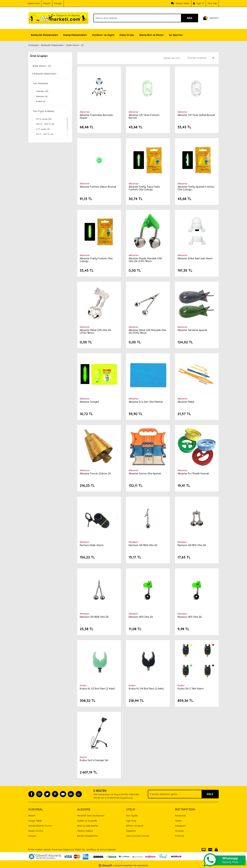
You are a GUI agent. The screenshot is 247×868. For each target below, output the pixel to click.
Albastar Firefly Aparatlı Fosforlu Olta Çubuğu (196, 188)
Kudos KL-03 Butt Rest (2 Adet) (97, 689)
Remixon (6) (42, 96)
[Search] (146, 18)
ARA (190, 18)
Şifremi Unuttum (135, 826)
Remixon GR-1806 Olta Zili (143, 545)
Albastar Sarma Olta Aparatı (145, 474)
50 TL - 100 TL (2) (45, 134)
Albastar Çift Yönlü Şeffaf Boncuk (196, 115)
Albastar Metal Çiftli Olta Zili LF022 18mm (95, 332)
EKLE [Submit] (210, 794)
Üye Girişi (131, 821)
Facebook (180, 816)
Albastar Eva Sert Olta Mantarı (146, 402)
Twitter (178, 821)
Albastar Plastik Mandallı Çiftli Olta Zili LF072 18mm (145, 260)
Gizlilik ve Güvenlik (87, 821)
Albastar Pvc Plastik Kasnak (193, 474)
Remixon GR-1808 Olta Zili (94, 617)
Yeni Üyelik (132, 816)
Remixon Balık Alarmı (92, 545)
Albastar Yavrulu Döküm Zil (95, 474)
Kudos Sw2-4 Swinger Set (94, 760)
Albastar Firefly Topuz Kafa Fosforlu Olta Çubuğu (144, 188)
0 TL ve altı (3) (43, 129)
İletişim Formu (36, 831)
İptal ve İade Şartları (88, 826)
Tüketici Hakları (85, 831)
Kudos (83, 685)
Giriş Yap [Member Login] (212, 3)
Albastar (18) (42, 91)
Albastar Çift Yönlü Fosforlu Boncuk (144, 116)
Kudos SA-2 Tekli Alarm (191, 689)
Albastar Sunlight (89, 402)
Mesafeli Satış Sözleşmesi (91, 816)
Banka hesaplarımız (88, 836)
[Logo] (58, 18)
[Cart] (211, 18)
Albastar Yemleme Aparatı (192, 330)
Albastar (85, 112)
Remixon (84, 542)
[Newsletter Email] (183, 794)
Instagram (180, 826)
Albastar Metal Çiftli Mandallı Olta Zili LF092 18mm (147, 332)
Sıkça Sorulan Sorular (138, 836)
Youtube (179, 831)
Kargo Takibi (35, 821)
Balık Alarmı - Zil (75, 45)
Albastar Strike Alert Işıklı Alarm (195, 258)
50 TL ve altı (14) (44, 119)
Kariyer (58, 3)
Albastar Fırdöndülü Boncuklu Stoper (96, 116)
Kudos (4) (41, 101)
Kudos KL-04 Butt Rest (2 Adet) (146, 689)
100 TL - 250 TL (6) (45, 124)
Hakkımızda (34, 3)
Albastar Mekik (186, 402)
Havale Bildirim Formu (40, 826)
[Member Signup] (199, 3)
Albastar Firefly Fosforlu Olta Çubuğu (96, 260)
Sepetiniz (131, 831)
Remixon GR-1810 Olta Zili (192, 545)
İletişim (47, 3)
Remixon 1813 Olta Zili (141, 617)
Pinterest (180, 836)
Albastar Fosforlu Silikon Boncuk (98, 187)
